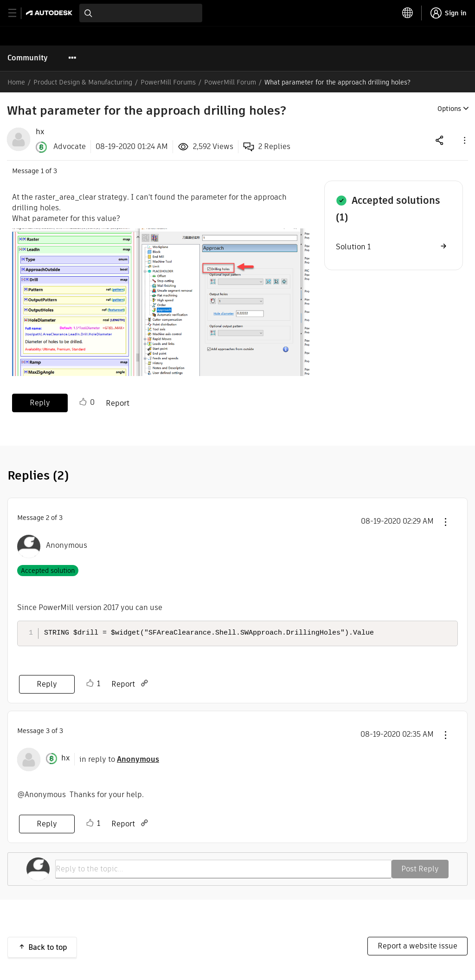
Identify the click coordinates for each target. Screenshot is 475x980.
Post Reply (420, 869)
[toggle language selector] (408, 13)
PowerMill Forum (230, 82)
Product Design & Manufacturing (83, 82)
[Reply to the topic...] (223, 869)
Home (16, 82)
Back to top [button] (48, 947)
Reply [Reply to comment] (47, 684)
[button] (464, 140)
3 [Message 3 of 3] (48, 731)
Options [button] (449, 109)
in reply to (119, 759)
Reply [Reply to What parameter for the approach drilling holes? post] (40, 403)
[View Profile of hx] (40, 132)
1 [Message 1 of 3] (42, 171)
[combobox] (141, 13)
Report (118, 403)
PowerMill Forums (168, 82)
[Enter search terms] (141, 13)
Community (28, 58)
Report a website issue (417, 946)
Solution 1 (353, 247)
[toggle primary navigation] (17, 13)
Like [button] (83, 402)
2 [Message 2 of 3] (48, 518)
